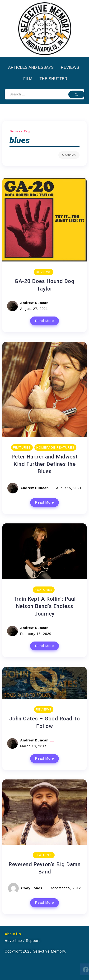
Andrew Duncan (35, 303)
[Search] (44, 94)
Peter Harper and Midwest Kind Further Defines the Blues (45, 464)
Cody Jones (32, 888)
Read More (44, 321)
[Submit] (76, 94)
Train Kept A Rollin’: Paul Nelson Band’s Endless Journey (45, 606)
